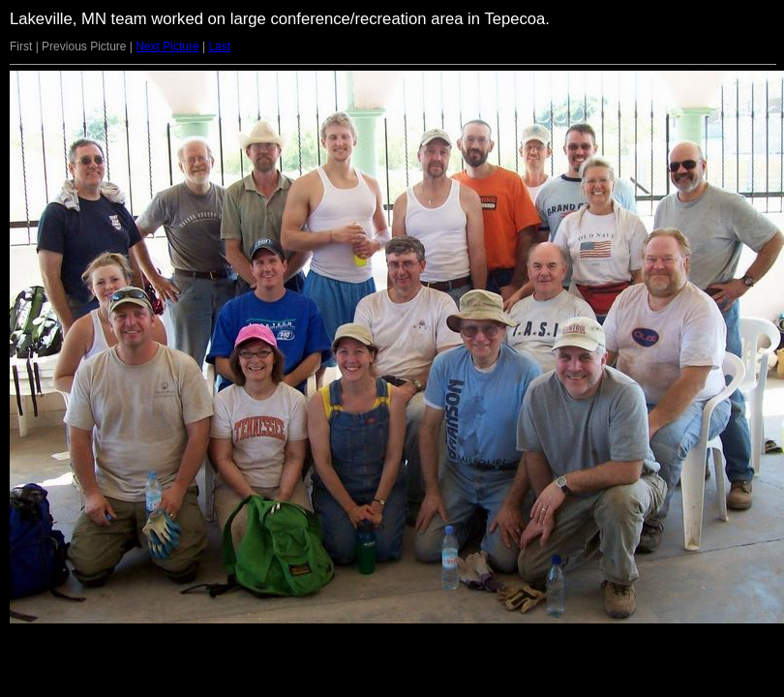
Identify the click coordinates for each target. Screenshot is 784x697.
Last (219, 46)
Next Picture (167, 46)
